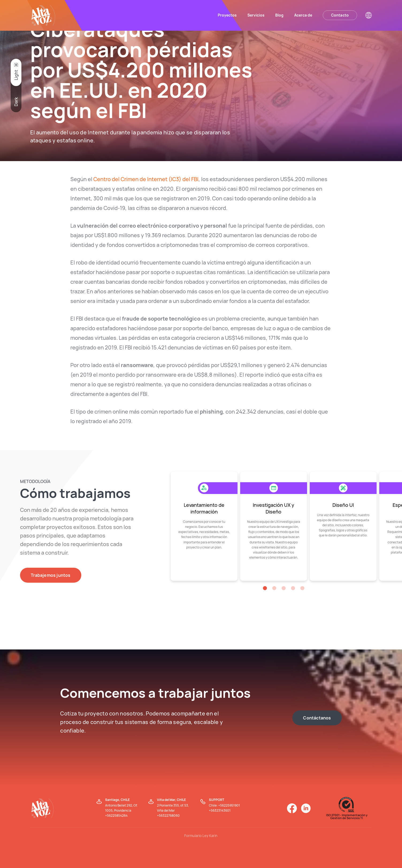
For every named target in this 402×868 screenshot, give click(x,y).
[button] (265, 588)
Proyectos (227, 15)
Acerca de (303, 15)
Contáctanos (317, 718)
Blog (279, 15)
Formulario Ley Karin (201, 836)
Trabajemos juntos (51, 575)
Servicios (256, 15)
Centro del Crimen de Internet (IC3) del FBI (146, 179)
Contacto (340, 15)
